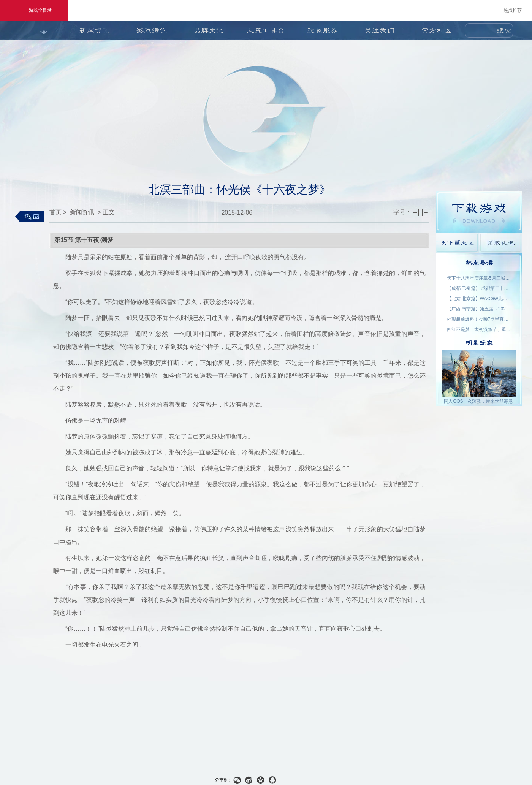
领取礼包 (501, 243)
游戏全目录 (34, 10)
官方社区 (437, 30)
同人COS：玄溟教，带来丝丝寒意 (478, 401)
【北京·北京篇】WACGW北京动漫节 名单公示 (479, 299)
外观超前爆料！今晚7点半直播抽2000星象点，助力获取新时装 (479, 319)
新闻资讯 (95, 30)
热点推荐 (507, 10)
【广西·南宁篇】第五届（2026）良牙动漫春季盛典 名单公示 (479, 309)
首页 (55, 212)
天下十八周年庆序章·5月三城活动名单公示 (479, 278)
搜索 (504, 30)
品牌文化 (209, 30)
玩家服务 (323, 30)
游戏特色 (152, 30)
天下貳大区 (457, 243)
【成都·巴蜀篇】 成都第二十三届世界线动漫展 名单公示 (479, 288)
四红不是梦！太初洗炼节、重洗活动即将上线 (479, 329)
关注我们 (380, 30)
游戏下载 (479, 212)
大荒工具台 (266, 30)
